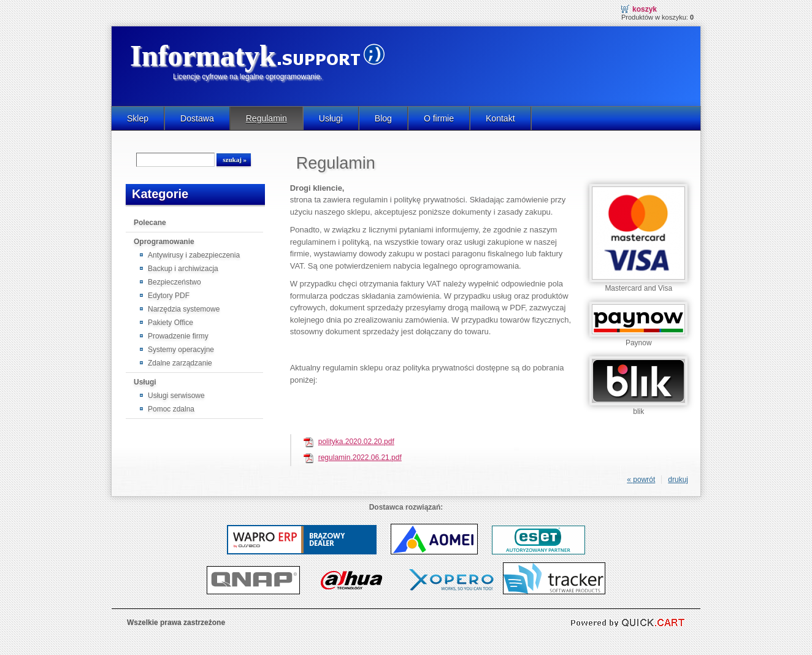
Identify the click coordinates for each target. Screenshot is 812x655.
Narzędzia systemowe (184, 309)
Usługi (331, 118)
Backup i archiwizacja (183, 269)
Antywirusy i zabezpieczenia (194, 255)
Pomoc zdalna (171, 409)
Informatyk (203, 56)
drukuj (678, 480)
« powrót (641, 480)
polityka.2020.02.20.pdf (356, 442)
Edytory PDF (169, 296)
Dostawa (197, 118)
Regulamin (266, 118)
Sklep (138, 118)
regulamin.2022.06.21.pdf (360, 458)
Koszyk (645, 9)
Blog (383, 118)
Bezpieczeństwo (174, 282)
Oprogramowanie (164, 242)
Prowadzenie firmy (178, 336)
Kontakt (500, 118)
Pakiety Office (170, 323)
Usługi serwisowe (176, 396)
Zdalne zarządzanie (180, 363)
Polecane (150, 223)
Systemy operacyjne (181, 350)
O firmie (439, 118)
